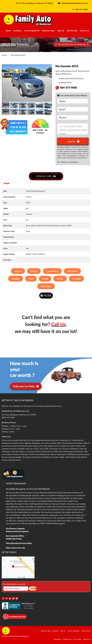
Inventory (17, 31)
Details (7, 183)
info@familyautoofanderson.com (74, 3)
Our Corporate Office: (15, 536)
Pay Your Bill (72, 31)
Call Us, (59, 324)
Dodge (16, 279)
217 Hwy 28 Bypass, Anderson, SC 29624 (35, 3)
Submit (74, 141)
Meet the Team (48, 31)
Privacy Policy (86, 631)
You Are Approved (32, 31)
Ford (45, 279)
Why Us (61, 31)
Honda (76, 279)
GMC (60, 279)
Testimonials (67, 639)
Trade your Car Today (26, 386)
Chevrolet (52, 271)
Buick (34, 271)
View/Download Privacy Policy (19, 543)
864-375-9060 (82, 9)
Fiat (31, 279)
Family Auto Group (14, 539)
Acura (18, 271)
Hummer (46, 286)
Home (8, 31)
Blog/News (58, 639)
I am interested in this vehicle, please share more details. (73, 129)
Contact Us (84, 31)
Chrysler (72, 271)
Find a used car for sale (15, 548)
